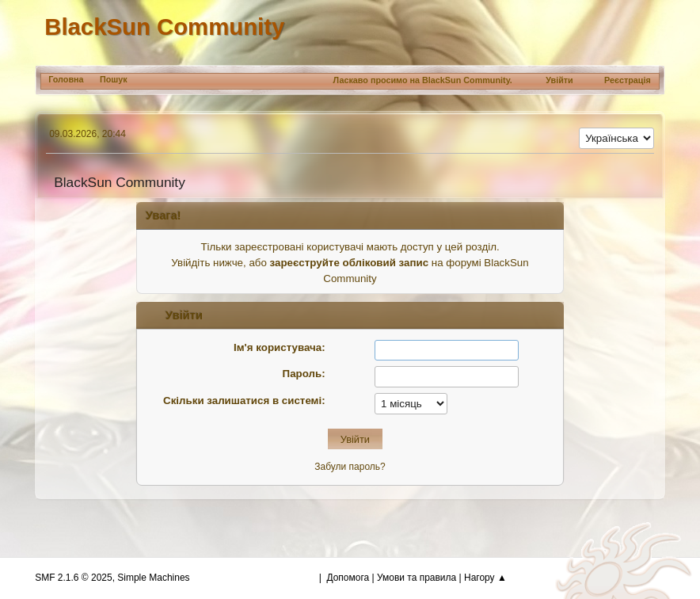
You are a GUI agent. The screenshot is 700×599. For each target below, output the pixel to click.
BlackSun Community (164, 27)
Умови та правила (417, 578)
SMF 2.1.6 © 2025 (73, 578)
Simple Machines (153, 578)
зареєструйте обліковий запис (350, 263)
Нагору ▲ (485, 578)
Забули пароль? (350, 467)
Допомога (348, 578)
